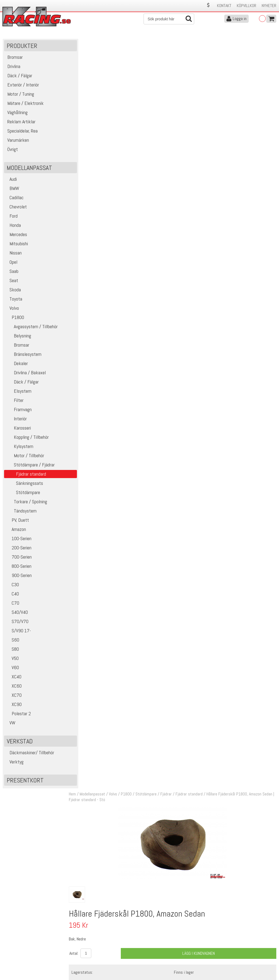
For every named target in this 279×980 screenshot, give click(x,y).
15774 (86, 371)
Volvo (12, 309)
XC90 (14, 706)
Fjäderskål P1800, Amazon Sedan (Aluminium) (163, 371)
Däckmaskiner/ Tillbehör (30, 754)
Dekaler (17, 365)
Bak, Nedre (135, 377)
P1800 (15, 319)
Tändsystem (21, 512)
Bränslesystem (23, 355)
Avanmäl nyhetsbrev (19, 964)
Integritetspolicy (84, 958)
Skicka (269, 897)
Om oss (148, 935)
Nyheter (269, 6)
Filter (14, 402)
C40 (12, 595)
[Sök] (169, 19)
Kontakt (224, 6)
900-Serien (19, 577)
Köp (270, 374)
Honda (13, 226)
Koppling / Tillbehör (27, 438)
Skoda (13, 291)
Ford (12, 217)
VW (10, 724)
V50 (12, 660)
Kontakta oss (82, 935)
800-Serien (18, 567)
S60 (12, 641)
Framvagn (19, 411)
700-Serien (19, 558)
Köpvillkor (246, 6)
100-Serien (18, 540)
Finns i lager (186, 221)
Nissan (14, 254)
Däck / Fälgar (22, 383)
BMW (12, 190)
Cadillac (14, 199)
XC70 (14, 696)
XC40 (13, 678)
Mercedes (16, 236)
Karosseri (18, 429)
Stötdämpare (23, 494)
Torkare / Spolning (26, 503)
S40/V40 (17, 613)
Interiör (16, 420)
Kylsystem (19, 448)
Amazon (16, 531)
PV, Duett (17, 521)
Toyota (14, 300)
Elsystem (18, 392)
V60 (12, 669)
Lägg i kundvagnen (200, 202)
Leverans (78, 947)
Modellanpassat (96, 43)
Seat (12, 282)
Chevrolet (16, 208)
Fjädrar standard (193, 43)
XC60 (14, 687)
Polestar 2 (18, 715)
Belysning (18, 337)
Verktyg (14, 763)
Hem (76, 43)
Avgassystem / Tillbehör (32, 328)
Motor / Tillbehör (25, 457)
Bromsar (17, 346)
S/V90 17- (18, 632)
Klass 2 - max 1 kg (191, 231)
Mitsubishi (17, 245)
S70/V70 (17, 623)
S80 (12, 650)
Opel (11, 263)
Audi (11, 180)
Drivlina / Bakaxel (26, 374)
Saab (12, 273)
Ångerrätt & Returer (87, 952)
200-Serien (18, 549)
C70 (12, 604)
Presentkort (25, 781)
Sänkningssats (24, 484)
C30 (12, 586)
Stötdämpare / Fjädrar (30, 466)
